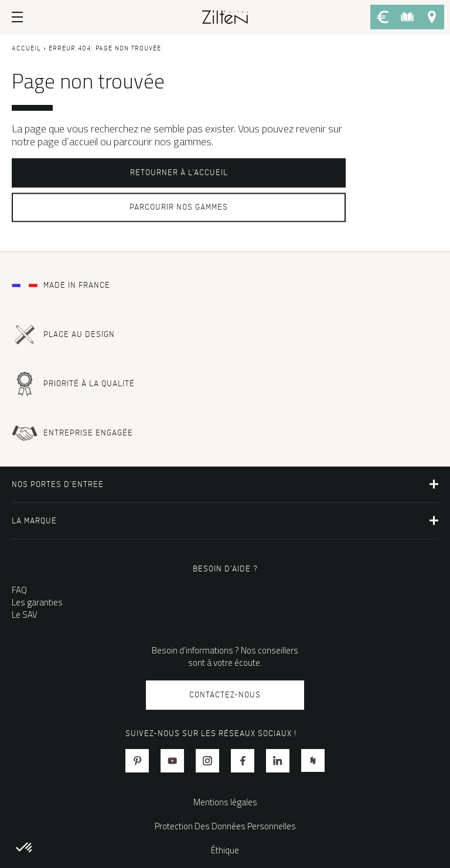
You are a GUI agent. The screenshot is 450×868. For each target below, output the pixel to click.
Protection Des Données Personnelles (225, 826)
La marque (34, 521)
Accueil (26, 49)
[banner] (225, 16)
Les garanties (37, 602)
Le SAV (25, 615)
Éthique (225, 850)
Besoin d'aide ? (225, 569)
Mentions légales (225, 802)
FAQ (19, 590)
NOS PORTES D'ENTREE (58, 484)
